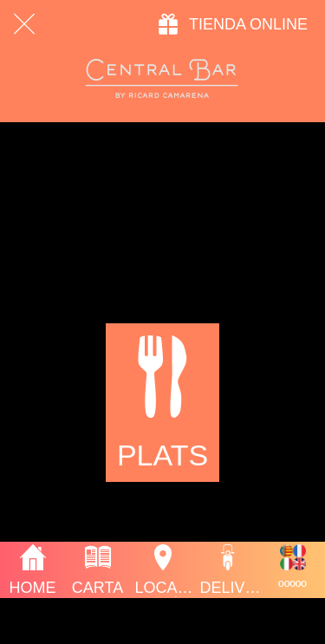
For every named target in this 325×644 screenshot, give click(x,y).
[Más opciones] (292, 570)
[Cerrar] (24, 24)
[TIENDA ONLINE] (233, 24)
